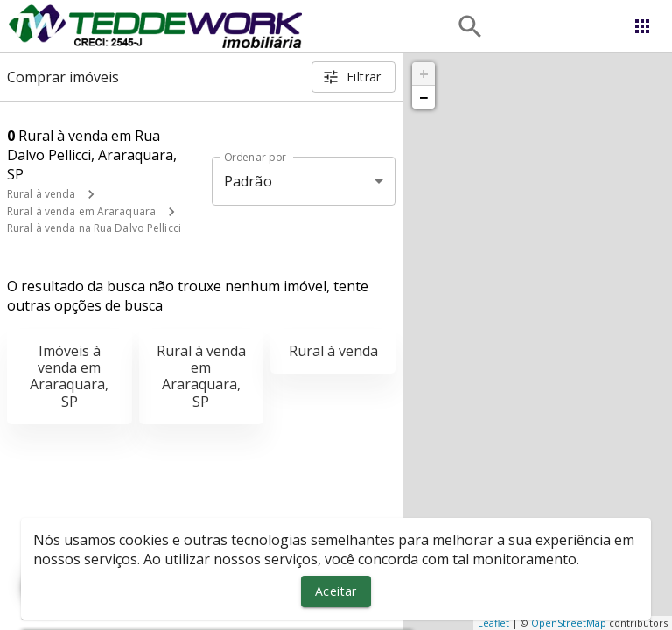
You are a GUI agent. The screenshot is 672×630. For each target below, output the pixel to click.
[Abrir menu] (642, 26)
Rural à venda (41, 194)
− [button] (423, 97)
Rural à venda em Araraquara (81, 211)
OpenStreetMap (569, 623)
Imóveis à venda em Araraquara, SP (69, 376)
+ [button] (424, 73)
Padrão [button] (248, 181)
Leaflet (493, 623)
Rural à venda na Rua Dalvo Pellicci (94, 228)
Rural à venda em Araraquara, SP (201, 376)
